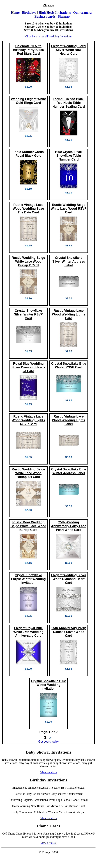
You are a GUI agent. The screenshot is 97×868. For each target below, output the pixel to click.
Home (15, 13)
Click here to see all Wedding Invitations (49, 36)
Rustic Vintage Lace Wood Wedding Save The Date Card (28, 209)
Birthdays (29, 13)
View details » (48, 772)
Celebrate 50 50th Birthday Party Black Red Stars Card (28, 50)
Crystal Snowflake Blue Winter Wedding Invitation (49, 685)
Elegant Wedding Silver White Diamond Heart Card (69, 579)
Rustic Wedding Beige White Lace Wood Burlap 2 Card (28, 261)
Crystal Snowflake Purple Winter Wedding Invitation (28, 579)
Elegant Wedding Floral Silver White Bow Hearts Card (69, 50)
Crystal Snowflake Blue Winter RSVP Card (69, 365)
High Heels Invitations (55, 13)
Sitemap (64, 16)
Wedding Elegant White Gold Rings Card (28, 101)
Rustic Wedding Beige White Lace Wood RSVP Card (69, 209)
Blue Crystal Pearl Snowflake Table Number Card (69, 156)
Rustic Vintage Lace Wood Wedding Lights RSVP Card (28, 420)
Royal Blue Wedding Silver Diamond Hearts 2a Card (28, 367)
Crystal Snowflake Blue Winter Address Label (69, 471)
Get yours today (49, 742)
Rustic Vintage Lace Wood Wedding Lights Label (69, 420)
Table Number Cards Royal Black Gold (28, 154)
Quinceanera (82, 13)
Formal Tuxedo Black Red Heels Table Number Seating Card (69, 103)
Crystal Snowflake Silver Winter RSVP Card (28, 314)
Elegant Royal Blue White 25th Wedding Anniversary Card (28, 632)
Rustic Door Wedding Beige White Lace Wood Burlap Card (28, 526)
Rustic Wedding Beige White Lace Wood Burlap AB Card (28, 473)
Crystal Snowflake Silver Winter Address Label (69, 261)
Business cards (45, 16)
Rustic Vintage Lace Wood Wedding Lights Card (69, 314)
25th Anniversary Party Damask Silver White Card (69, 632)
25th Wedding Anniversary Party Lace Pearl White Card (69, 526)
